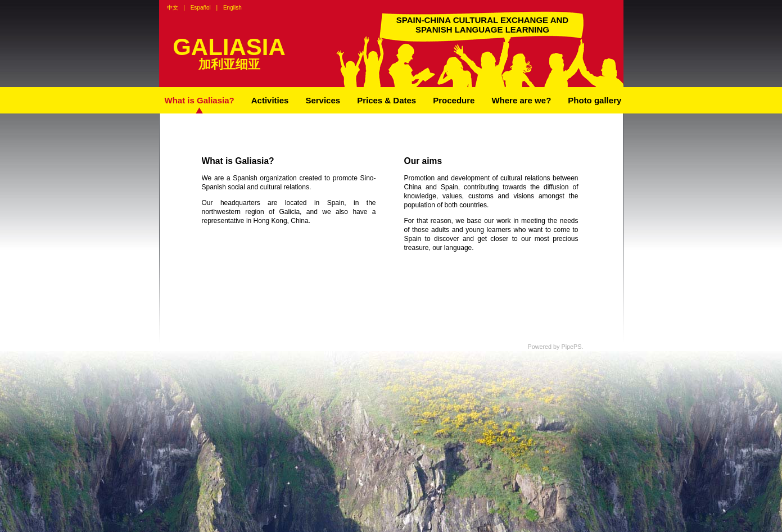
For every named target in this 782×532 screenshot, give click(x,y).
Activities (270, 100)
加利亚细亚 (229, 64)
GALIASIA (229, 47)
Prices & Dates (387, 100)
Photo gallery (595, 100)
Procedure (454, 100)
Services (323, 100)
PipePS (571, 347)
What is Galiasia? (200, 100)
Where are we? (521, 100)
